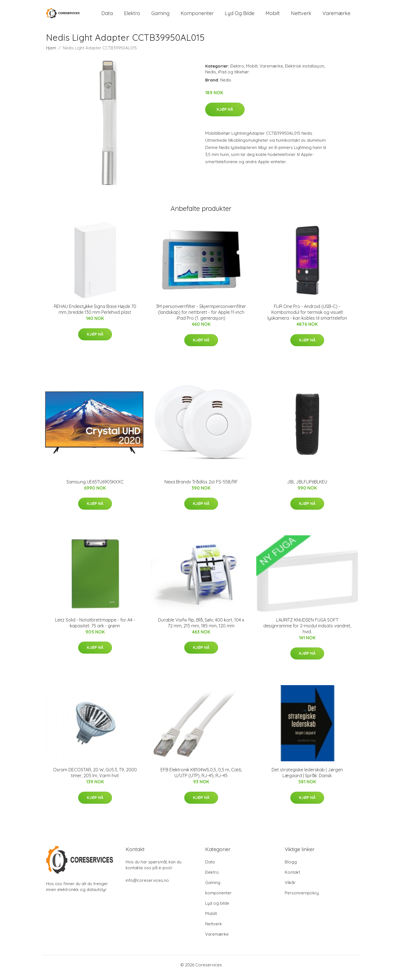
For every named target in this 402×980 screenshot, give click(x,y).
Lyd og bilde (240, 16)
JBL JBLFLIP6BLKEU (307, 487)
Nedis (211, 77)
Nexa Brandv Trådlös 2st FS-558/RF (201, 487)
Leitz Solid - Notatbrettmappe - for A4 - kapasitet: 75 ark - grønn (95, 628)
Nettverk (301, 16)
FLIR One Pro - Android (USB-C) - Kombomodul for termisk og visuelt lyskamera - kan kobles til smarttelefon (307, 318)
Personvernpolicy (302, 898)
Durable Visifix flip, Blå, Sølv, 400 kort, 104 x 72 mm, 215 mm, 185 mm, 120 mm (201, 628)
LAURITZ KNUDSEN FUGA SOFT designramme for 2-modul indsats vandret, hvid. (307, 631)
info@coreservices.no (147, 886)
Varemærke (336, 16)
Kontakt (292, 878)
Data (107, 16)
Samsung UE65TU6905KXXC (95, 487)
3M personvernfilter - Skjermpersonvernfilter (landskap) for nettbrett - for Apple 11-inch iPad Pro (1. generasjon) (201, 318)
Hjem (51, 53)
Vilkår (290, 888)
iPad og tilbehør (234, 77)
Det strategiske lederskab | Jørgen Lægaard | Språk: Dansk (307, 778)
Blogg (291, 867)
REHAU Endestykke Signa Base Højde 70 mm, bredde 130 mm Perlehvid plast (95, 315)
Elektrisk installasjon (305, 72)
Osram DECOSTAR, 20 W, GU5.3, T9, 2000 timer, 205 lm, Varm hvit (95, 778)
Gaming (160, 16)
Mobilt (273, 16)
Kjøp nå (225, 115)
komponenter (197, 16)
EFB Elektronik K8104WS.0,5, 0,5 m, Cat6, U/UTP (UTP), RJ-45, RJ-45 (201, 778)
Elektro (132, 16)
